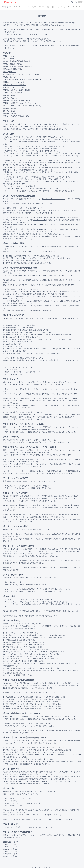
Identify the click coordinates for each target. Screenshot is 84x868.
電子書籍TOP (7, 7)
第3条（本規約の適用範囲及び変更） (18, 61)
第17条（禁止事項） (11, 98)
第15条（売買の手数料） (13, 93)
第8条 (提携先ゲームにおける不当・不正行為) (21, 74)
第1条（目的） (9, 56)
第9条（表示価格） (11, 77)
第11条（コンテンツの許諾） (15, 82)
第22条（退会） (10, 111)
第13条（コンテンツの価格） (15, 87)
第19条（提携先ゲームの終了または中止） (20, 103)
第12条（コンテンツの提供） (15, 85)
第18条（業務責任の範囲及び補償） (17, 100)
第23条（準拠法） (10, 114)
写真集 (34, 7)
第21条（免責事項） (11, 108)
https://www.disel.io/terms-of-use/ (54, 199)
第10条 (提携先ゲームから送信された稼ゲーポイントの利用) (27, 80)
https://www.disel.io (40, 220)
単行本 (42, 7)
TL (28, 7)
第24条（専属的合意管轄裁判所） (17, 116)
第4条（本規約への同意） (13, 64)
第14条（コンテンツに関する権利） (17, 90)
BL (24, 7)
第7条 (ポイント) (10, 72)
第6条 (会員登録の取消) (12, 69)
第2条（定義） (9, 59)
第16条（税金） (10, 95)
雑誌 (48, 7)
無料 (54, 7)
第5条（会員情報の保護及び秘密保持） (19, 67)
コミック (17, 7)
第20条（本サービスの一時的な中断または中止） (23, 106)
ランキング (62, 7)
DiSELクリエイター (75, 7)
